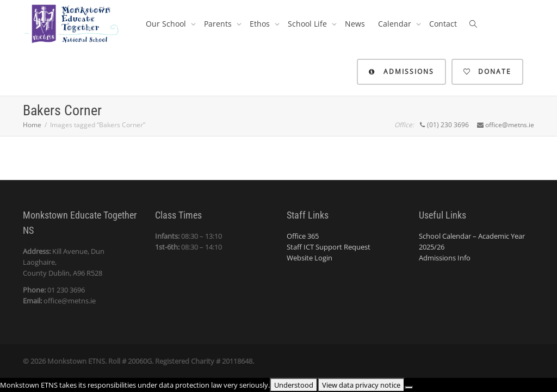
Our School (167, 24)
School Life (308, 24)
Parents (219, 24)
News (355, 24)
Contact (443, 24)
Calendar (396, 24)
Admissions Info (445, 258)
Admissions (401, 71)
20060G (140, 361)
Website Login (310, 258)
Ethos (261, 24)
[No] (409, 388)
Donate (487, 71)
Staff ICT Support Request (329, 247)
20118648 (237, 361)
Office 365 (303, 236)
